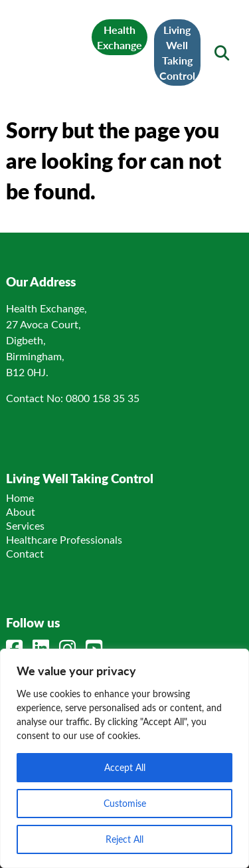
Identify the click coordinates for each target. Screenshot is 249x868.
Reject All (124, 839)
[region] (124, 758)
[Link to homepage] (53, 44)
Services (25, 525)
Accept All (125, 767)
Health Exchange (120, 37)
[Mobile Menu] (27, 45)
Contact (25, 553)
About (21, 511)
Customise (125, 803)
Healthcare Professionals (64, 539)
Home (20, 497)
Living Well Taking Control (177, 53)
